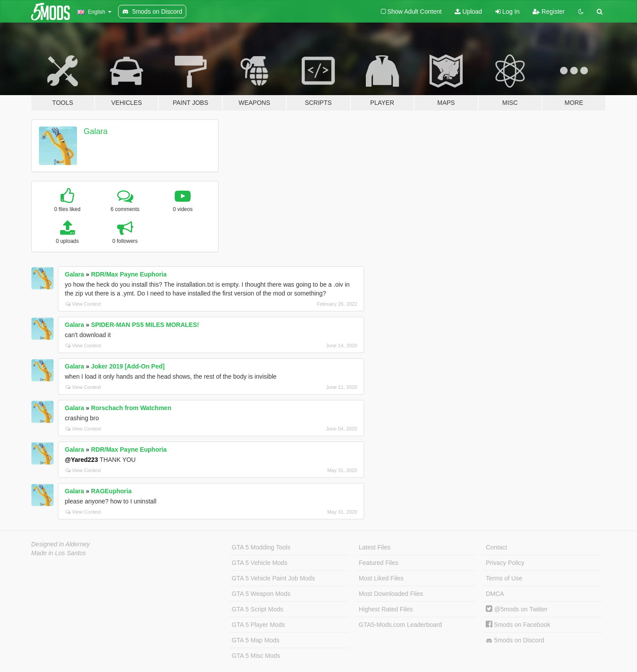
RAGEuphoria (111, 491)
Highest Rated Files (386, 609)
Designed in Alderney (61, 544)
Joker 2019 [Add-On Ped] (128, 366)
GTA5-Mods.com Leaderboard (400, 625)
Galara (96, 131)
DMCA (495, 594)
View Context (83, 304)
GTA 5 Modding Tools (261, 547)
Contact (496, 547)
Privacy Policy (505, 563)
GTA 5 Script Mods (257, 609)
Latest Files (375, 547)
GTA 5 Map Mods (256, 640)
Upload (468, 12)
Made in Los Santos (59, 553)
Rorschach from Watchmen (131, 408)
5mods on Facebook (518, 625)
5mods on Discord (515, 640)
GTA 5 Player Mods (258, 625)
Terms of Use (504, 578)
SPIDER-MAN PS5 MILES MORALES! (145, 325)
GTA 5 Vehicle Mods (260, 563)
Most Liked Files (381, 578)
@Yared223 (82, 460)
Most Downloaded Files (391, 594)
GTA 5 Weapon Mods (261, 594)
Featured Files (378, 563)
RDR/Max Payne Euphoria (129, 274)
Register (549, 12)
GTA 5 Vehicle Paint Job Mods (273, 578)
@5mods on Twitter (516, 609)
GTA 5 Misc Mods (256, 656)
